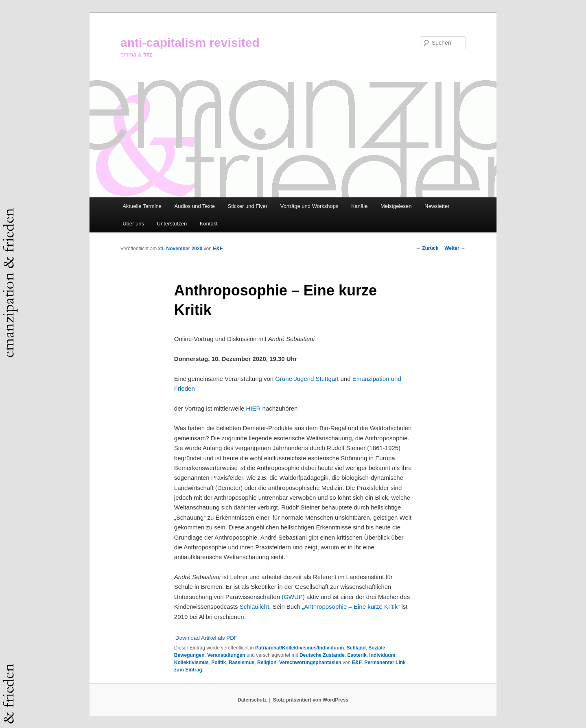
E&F (218, 249)
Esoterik (357, 655)
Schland (356, 648)
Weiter (455, 248)
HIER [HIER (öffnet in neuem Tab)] (254, 408)
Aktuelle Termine (142, 206)
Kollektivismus (191, 662)
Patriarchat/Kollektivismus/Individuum (300, 648)
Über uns (133, 224)
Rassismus (242, 662)
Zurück (427, 248)
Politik (219, 662)
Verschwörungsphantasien (310, 662)
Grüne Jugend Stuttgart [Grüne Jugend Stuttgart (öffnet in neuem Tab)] (307, 379)
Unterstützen (172, 224)
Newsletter (437, 206)
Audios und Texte (195, 206)
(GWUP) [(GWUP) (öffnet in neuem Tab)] (293, 597)
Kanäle (359, 206)
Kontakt (209, 224)
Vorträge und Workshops (309, 206)
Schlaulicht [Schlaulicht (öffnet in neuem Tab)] (255, 607)
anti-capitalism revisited (190, 43)
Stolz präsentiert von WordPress (311, 700)
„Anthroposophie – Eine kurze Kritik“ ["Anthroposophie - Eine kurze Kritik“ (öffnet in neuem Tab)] (351, 607)
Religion (267, 662)
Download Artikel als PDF (206, 638)
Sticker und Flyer (248, 206)
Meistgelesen (396, 206)
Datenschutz (252, 700)
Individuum (382, 655)
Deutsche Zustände (322, 655)
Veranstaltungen (226, 655)
